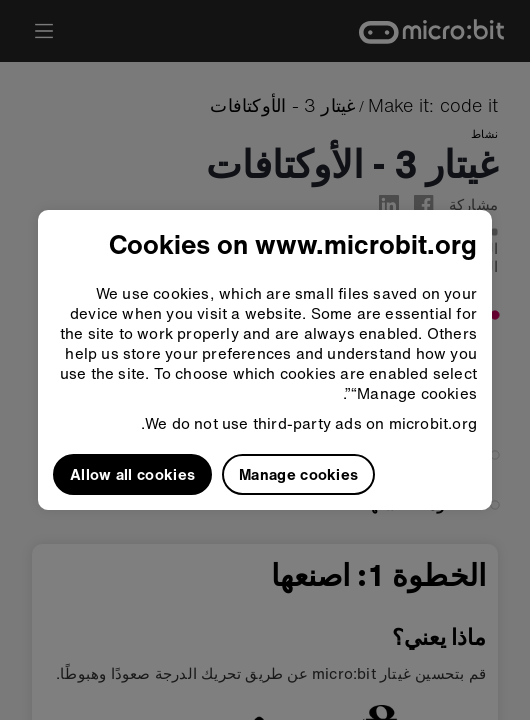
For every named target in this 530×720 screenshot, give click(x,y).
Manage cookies (298, 474)
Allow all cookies (132, 474)
